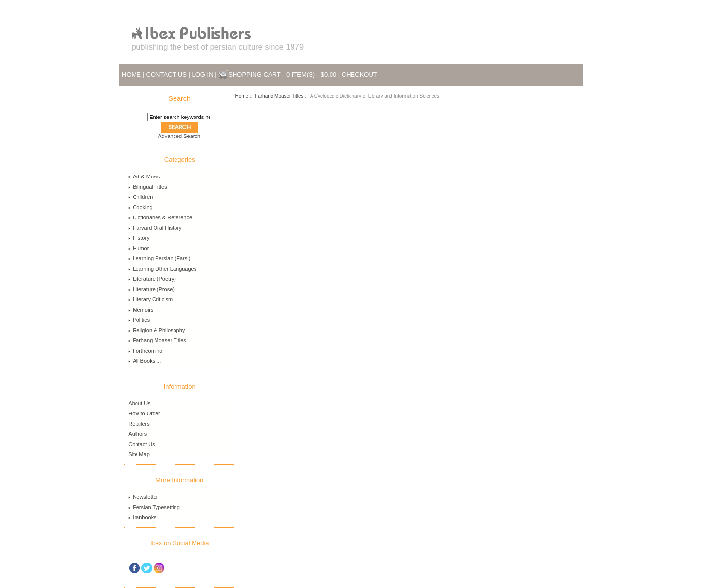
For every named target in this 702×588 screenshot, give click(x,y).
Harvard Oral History (155, 228)
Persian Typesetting (154, 507)
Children (140, 197)
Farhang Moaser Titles (279, 96)
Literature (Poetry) (152, 279)
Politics (139, 320)
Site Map (139, 454)
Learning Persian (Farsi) (159, 258)
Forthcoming (145, 351)
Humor (138, 248)
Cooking (140, 207)
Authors (137, 434)
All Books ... (145, 361)
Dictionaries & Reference (160, 217)
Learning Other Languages (162, 269)
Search (180, 98)
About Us (139, 403)
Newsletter (143, 497)
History (139, 238)
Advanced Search (179, 136)
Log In (203, 74)
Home (131, 74)
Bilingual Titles (147, 187)
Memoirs (141, 310)
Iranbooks (142, 517)
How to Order (144, 413)
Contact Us (166, 74)
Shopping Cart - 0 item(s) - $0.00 (282, 74)
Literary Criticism (150, 299)
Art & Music (144, 176)
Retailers (139, 424)
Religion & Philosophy (156, 330)
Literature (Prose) (151, 289)
